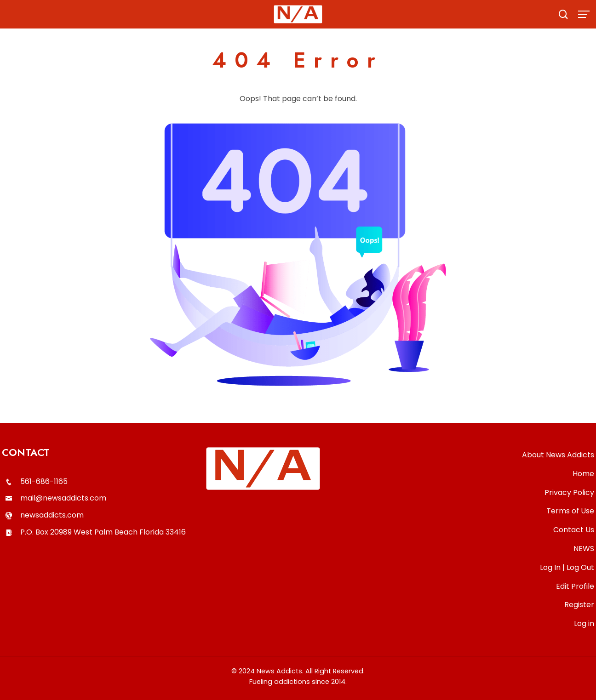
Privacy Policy (569, 492)
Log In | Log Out (567, 567)
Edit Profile (575, 586)
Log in (584, 623)
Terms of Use (570, 511)
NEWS (584, 549)
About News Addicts (558, 455)
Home (583, 474)
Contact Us (574, 530)
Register (579, 605)
